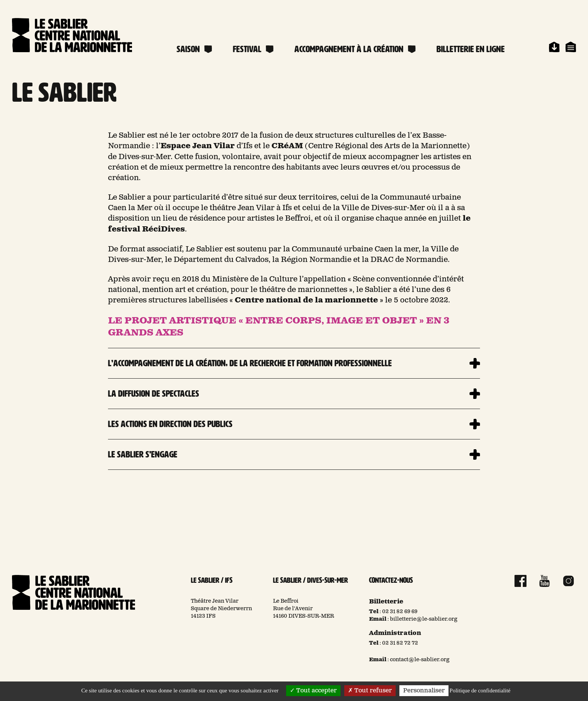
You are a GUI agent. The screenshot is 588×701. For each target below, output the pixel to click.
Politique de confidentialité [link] (480, 690)
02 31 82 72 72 (400, 643)
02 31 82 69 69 (400, 612)
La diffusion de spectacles (154, 394)
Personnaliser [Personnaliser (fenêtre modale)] (424, 691)
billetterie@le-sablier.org (424, 619)
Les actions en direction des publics (170, 424)
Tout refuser (370, 691)
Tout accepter (313, 691)
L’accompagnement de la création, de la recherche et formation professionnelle (250, 363)
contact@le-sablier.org (420, 660)
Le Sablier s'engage (143, 454)
